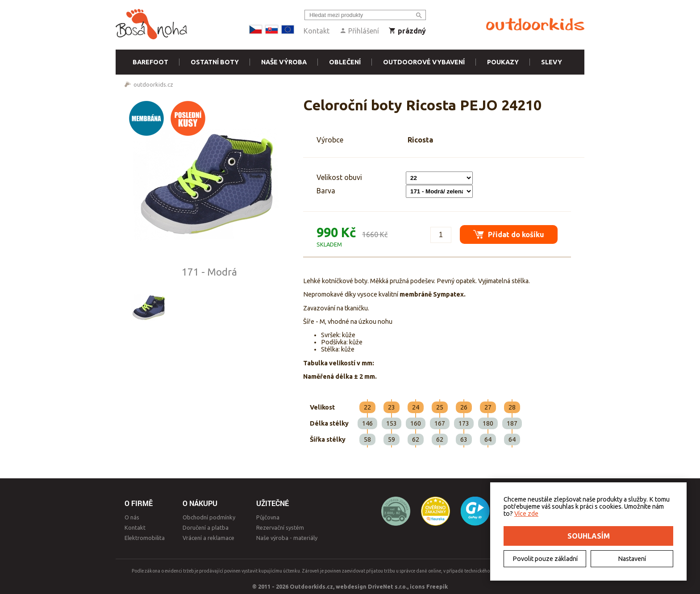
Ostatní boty (215, 62)
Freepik (437, 586)
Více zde (526, 514)
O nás (132, 517)
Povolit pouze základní (545, 559)
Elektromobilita (145, 538)
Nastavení (632, 559)
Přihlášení (359, 31)
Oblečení (345, 62)
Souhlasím (589, 536)
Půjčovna (268, 517)
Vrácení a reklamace (208, 538)
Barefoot (150, 62)
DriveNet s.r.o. (387, 586)
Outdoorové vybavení (424, 62)
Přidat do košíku (509, 234)
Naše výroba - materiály (287, 538)
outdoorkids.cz (153, 84)
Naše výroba (284, 62)
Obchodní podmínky (209, 517)
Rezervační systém (280, 527)
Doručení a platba (206, 527)
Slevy (552, 62)
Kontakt (317, 31)
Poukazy (503, 62)
